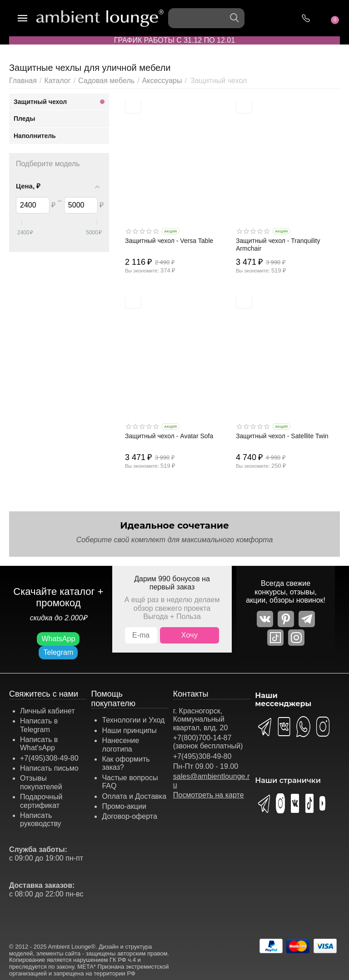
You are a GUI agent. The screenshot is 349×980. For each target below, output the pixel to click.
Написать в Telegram (39, 725)
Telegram (58, 652)
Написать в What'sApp (39, 744)
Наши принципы (129, 730)
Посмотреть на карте (209, 795)
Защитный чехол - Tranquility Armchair (278, 245)
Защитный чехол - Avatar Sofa (169, 436)
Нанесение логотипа (120, 745)
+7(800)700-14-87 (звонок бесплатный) (208, 742)
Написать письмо (49, 768)
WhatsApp (58, 639)
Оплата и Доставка (134, 796)
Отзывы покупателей (41, 782)
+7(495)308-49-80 (49, 758)
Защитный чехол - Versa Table (169, 241)
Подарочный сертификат (41, 801)
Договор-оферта (129, 816)
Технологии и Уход (133, 720)
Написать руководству (41, 819)
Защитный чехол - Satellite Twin (282, 436)
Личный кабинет (47, 711)
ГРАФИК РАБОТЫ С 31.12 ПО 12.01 (174, 40)
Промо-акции (124, 806)
